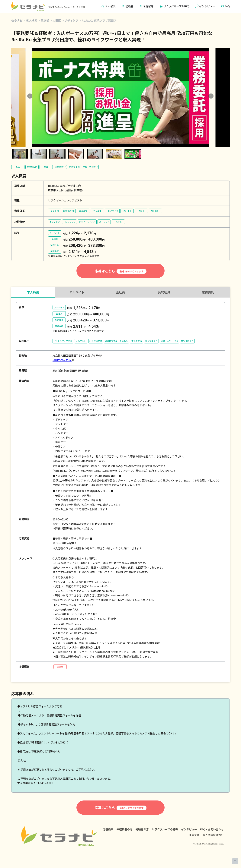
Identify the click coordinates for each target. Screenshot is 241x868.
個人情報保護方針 (213, 835)
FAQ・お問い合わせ (212, 829)
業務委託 (208, 292)
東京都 (45, 20)
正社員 (120, 292)
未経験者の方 (124, 829)
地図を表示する (62, 360)
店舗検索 (108, 829)
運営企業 (194, 835)
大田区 (57, 20)
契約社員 (164, 292)
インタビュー (189, 829)
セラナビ (17, 20)
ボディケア (71, 20)
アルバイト (77, 292)
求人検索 (32, 20)
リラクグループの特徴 (165, 829)
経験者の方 (142, 829)
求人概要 (33, 292)
